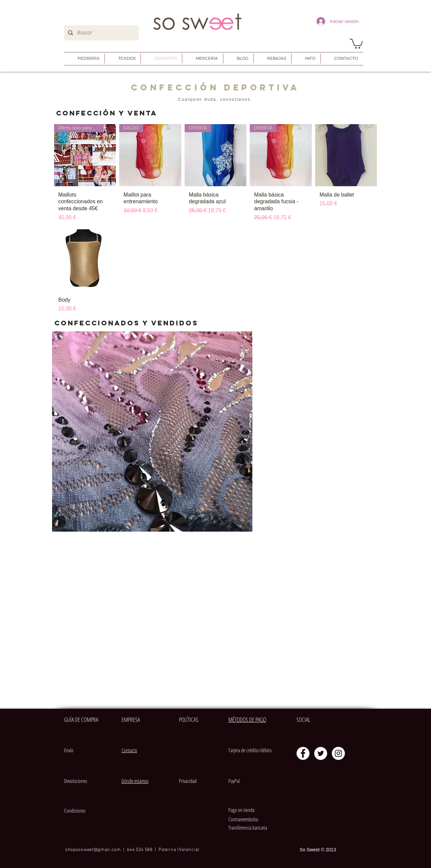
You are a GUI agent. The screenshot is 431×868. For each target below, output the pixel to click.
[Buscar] (101, 33)
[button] (356, 43)
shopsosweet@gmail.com (93, 850)
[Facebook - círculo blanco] (303, 753)
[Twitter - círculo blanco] (321, 753)
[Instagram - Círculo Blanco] (338, 753)
